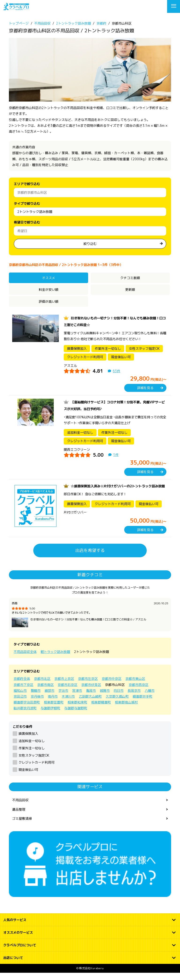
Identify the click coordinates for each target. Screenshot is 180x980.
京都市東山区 (135, 685)
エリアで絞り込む (27, 184)
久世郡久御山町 (117, 703)
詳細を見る (145, 388)
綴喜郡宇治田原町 (27, 709)
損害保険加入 (28, 740)
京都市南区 (45, 691)
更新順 (130, 290)
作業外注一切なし (32, 755)
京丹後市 (37, 703)
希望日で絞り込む (27, 222)
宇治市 (63, 697)
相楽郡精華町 (101, 709)
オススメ (49, 278)
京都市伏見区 (91, 691)
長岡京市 (134, 697)
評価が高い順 (49, 301)
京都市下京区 (23, 691)
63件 (116, 371)
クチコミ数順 (130, 278)
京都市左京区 (88, 685)
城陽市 (105, 697)
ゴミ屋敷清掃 (22, 825)
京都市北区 (42, 685)
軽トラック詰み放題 (55, 658)
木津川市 (68, 703)
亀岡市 (91, 697)
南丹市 (53, 703)
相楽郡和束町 (77, 709)
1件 (116, 455)
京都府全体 (22, 685)
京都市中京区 (112, 685)
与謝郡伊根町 (50, 715)
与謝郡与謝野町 (76, 715)
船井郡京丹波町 (25, 715)
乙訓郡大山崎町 (90, 703)
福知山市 (20, 697)
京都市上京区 (64, 685)
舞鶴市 (36, 697)
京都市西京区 (139, 691)
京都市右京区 (67, 691)
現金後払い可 (28, 776)
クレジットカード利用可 (37, 769)
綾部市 (49, 697)
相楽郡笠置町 (54, 709)
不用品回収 (20, 807)
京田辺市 (20, 703)
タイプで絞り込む (27, 203)
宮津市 (77, 697)
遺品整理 (19, 816)
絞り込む (90, 244)
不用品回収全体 (25, 658)
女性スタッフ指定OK (34, 762)
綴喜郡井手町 (142, 703)
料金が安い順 (49, 290)
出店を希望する (90, 557)
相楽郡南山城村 (126, 709)
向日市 (119, 697)
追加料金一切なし (32, 748)
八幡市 (150, 697)
